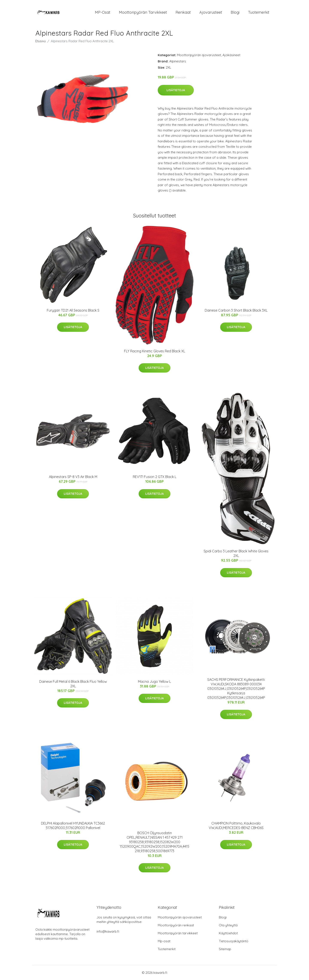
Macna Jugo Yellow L (154, 681)
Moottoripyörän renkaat (176, 925)
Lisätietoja (176, 90)
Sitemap (225, 949)
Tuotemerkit (259, 12)
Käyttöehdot (228, 933)
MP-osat (103, 12)
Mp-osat (164, 941)
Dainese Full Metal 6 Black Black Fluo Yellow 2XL (73, 684)
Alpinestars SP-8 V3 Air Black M (73, 477)
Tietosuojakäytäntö (234, 941)
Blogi (235, 12)
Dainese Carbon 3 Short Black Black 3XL (236, 310)
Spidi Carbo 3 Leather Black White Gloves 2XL (236, 553)
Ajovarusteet (211, 12)
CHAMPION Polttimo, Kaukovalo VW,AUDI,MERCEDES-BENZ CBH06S (236, 825)
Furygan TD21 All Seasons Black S (73, 310)
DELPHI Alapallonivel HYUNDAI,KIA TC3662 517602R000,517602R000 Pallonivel (73, 825)
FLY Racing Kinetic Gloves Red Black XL (155, 351)
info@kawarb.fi (108, 931)
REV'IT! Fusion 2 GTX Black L (155, 477)
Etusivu (41, 41)
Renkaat (183, 12)
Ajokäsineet (231, 55)
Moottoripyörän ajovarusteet (199, 55)
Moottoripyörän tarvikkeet (143, 12)
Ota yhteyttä (228, 925)
